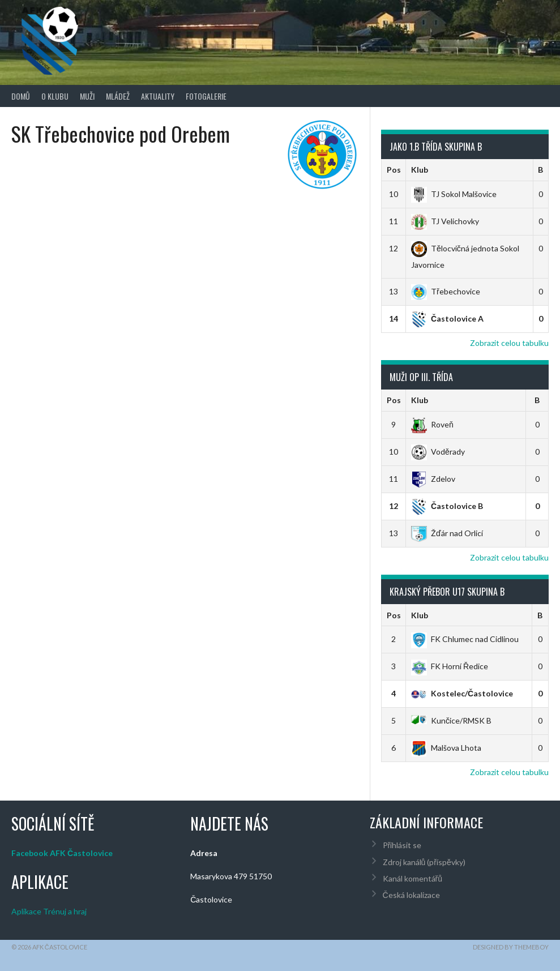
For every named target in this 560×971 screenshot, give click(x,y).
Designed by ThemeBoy (511, 947)
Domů (21, 96)
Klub (420, 170)
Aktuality (158, 96)
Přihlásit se (402, 845)
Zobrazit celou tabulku (509, 343)
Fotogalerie (206, 96)
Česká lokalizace (411, 895)
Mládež (118, 96)
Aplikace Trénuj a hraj (49, 911)
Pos (394, 170)
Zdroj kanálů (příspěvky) (424, 862)
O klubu (55, 96)
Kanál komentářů (412, 878)
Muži (87, 96)
